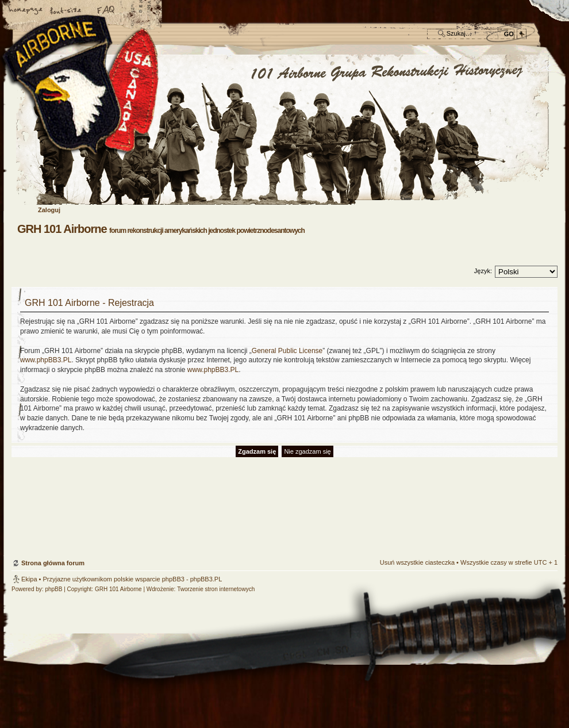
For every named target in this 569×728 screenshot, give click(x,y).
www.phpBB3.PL (46, 360)
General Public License (287, 351)
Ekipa (29, 579)
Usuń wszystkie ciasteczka (417, 562)
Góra (543, 492)
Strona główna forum (283, 130)
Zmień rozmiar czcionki (66, 11)
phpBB (53, 589)
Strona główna (26, 11)
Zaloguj (49, 210)
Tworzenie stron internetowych (216, 589)
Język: (483, 271)
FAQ (106, 11)
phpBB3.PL (206, 579)
